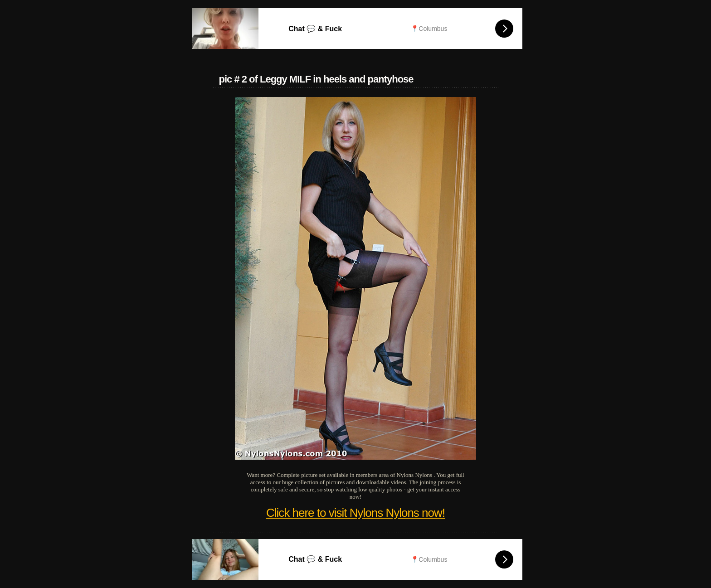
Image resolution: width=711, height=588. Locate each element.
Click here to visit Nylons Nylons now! (355, 513)
